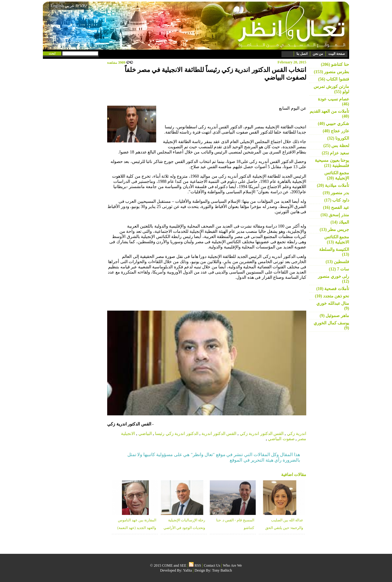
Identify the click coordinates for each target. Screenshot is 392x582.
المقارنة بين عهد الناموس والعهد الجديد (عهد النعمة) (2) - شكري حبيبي (137, 528)
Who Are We (232, 565)
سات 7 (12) (339, 269)
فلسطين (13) (337, 262)
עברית (81, 6)
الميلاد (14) (340, 222)
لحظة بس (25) (336, 146)
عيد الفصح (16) (336, 208)
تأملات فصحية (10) (333, 289)
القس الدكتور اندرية (219, 434)
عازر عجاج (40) (336, 131)
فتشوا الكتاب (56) (334, 79)
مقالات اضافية (294, 475)
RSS (195, 565)
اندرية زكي (297, 434)
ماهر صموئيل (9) (334, 316)
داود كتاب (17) (337, 200)
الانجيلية (128, 434)
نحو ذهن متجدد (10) (332, 296)
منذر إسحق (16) (335, 215)
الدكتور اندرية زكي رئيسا (177, 434)
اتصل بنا (302, 54)
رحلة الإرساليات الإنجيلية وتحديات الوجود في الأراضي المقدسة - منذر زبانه (184, 528)
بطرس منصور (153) (332, 72)
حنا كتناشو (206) (335, 64)
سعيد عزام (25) (335, 153)
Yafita (188, 570)
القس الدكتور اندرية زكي (262, 434)
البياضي (145, 434)
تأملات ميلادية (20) (333, 185)
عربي (70, 6)
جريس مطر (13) (334, 230)
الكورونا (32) (338, 138)
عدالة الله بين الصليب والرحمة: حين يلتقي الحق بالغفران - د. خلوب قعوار (284, 528)
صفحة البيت (337, 54)
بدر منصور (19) (336, 193)
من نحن (318, 54)
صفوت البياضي (281, 439)
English (57, 6)
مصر (302, 439)
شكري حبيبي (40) (334, 124)
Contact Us (212, 565)
